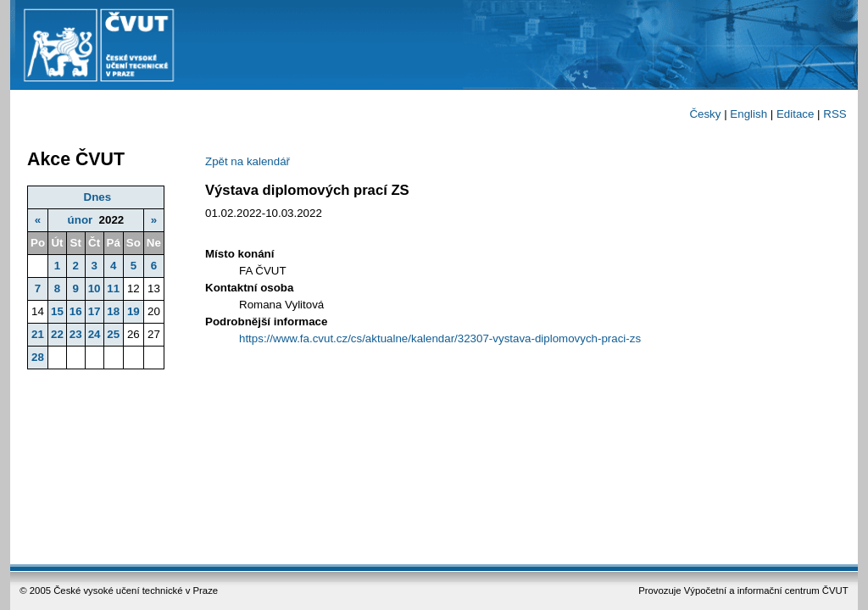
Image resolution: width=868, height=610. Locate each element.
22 (57, 334)
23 (76, 334)
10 (95, 288)
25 (113, 334)
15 (57, 311)
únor (81, 220)
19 (134, 311)
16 (76, 311)
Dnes (98, 197)
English (748, 114)
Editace (795, 114)
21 (38, 334)
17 (95, 311)
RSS (835, 114)
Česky (705, 114)
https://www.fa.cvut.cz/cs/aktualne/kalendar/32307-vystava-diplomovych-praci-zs (440, 338)
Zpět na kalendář (248, 161)
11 (113, 288)
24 (95, 334)
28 (38, 357)
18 (113, 311)
